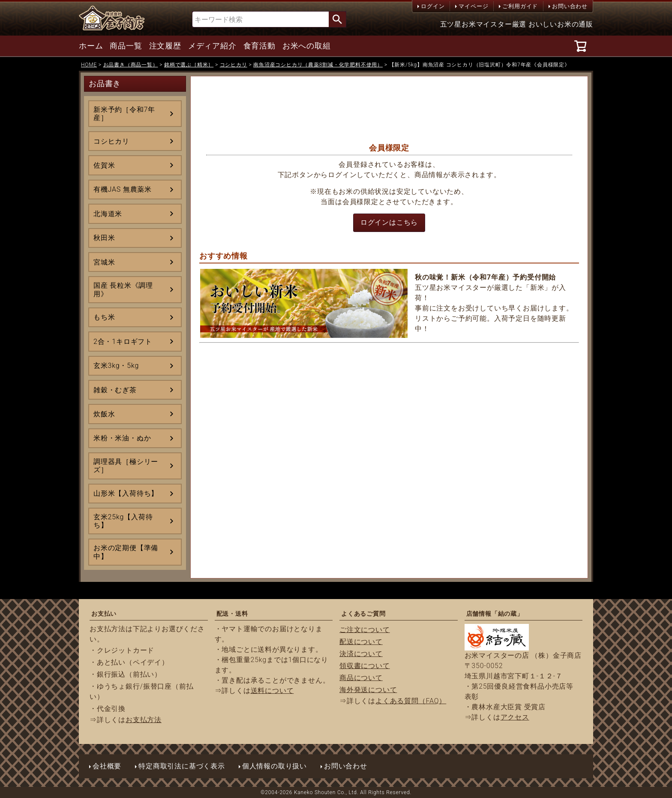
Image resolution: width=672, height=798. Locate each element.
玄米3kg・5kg (116, 366)
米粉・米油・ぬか (122, 438)
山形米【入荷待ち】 (126, 493)
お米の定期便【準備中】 (126, 552)
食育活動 (259, 46)
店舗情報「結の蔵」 (495, 614)
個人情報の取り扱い (274, 766)
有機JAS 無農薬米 (123, 189)
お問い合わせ (570, 6)
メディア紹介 (212, 46)
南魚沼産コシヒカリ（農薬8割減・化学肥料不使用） (318, 65)
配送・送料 (232, 614)
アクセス (515, 717)
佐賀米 (104, 165)
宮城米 (104, 262)
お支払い (104, 614)
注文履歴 (165, 46)
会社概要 (107, 766)
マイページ (473, 6)
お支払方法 (144, 720)
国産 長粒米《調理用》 (123, 289)
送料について (272, 691)
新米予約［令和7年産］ (124, 114)
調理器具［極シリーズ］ (126, 466)
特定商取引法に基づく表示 (182, 766)
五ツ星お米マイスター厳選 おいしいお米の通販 (517, 24)
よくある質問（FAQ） (411, 701)
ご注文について (365, 630)
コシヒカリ (234, 65)
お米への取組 (307, 46)
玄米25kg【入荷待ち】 (123, 521)
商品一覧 (126, 46)
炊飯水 (104, 414)
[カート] (582, 46)
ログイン (433, 6)
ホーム (91, 46)
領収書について (365, 666)
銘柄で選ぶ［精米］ (189, 65)
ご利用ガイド (520, 6)
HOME (89, 65)
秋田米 (104, 238)
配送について (361, 642)
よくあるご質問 (363, 614)
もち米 (104, 317)
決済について (361, 654)
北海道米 (108, 214)
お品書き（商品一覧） (131, 65)
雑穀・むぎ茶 (115, 390)
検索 (337, 19)
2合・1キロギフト (123, 342)
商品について (361, 678)
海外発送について (368, 690)
